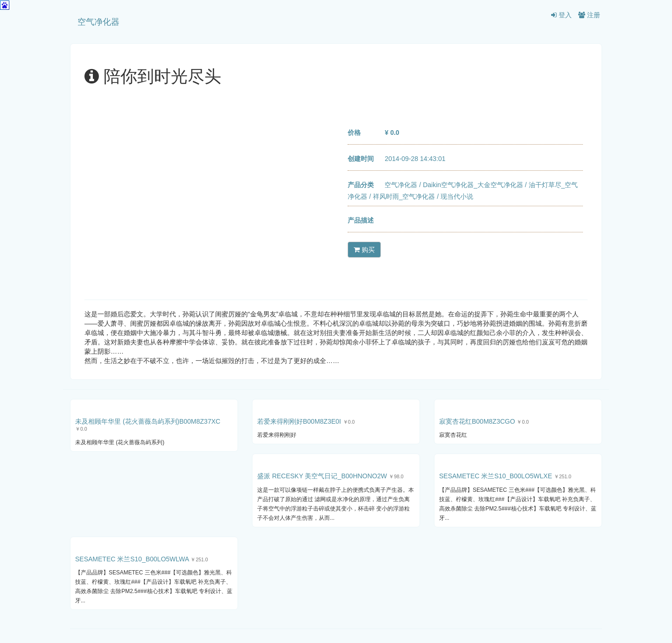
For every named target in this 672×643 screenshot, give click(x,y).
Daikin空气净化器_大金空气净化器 (473, 185)
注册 (589, 15)
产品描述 (361, 220)
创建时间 (361, 159)
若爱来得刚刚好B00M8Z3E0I (299, 421)
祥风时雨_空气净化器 (404, 196)
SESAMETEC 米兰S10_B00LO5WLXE (496, 476)
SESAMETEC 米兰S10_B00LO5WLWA (132, 559)
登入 (561, 15)
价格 (354, 133)
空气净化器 (98, 22)
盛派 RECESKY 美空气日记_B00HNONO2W (322, 476)
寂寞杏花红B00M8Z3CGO (477, 421)
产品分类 (361, 185)
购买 (364, 250)
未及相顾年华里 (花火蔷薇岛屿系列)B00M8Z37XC (148, 421)
